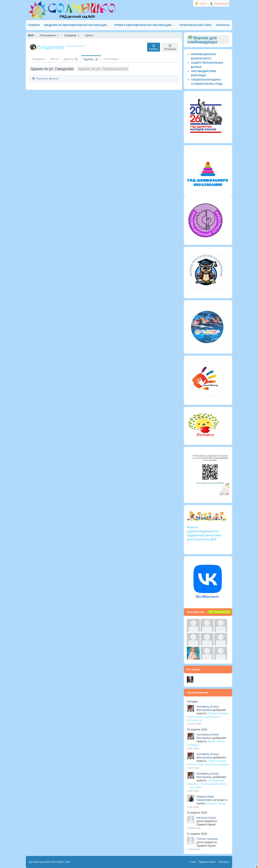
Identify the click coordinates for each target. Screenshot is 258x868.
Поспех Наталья (207, 839)
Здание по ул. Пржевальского (103, 69)
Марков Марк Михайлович (205, 798)
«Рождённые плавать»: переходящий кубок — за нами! (207, 784)
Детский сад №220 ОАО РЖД (45, 862)
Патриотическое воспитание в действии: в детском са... (208, 717)
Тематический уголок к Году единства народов (208, 763)
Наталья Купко (206, 818)
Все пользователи (220, 612)
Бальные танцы (216, 803)
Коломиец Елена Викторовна (208, 708)
